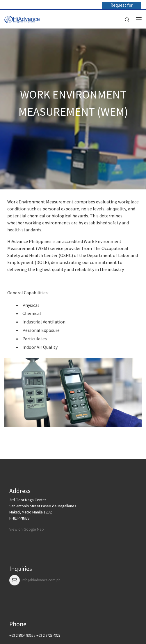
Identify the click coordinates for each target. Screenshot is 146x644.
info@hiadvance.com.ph (41, 580)
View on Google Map (27, 529)
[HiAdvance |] (22, 18)
